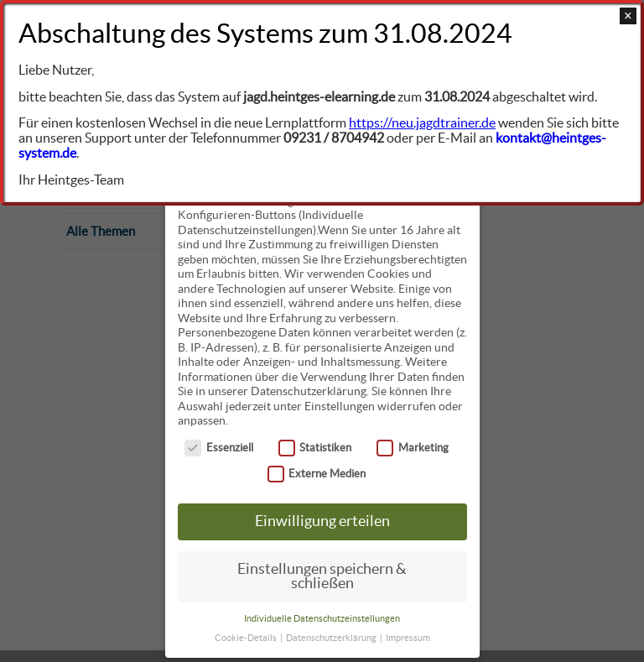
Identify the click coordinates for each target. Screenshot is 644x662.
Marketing (413, 446)
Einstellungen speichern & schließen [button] (322, 575)
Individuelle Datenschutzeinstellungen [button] (322, 617)
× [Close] (628, 16)
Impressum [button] (408, 636)
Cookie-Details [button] (247, 636)
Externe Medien (317, 472)
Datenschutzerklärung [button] (332, 636)
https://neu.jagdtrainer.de (422, 122)
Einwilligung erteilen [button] (322, 519)
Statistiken (315, 446)
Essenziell (219, 446)
